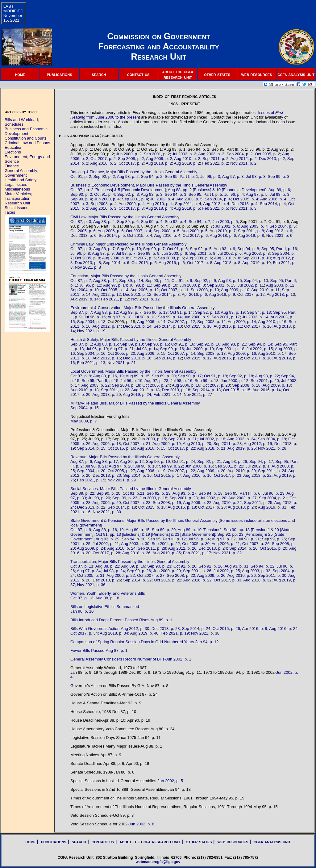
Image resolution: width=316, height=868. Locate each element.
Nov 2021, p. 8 (88, 267)
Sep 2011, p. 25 (258, 503)
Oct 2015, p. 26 (226, 629)
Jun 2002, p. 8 (141, 824)
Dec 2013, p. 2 (272, 159)
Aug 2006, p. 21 (226, 544)
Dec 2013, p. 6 (83, 235)
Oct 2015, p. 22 (167, 580)
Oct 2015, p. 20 (274, 548)
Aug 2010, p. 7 (223, 231)
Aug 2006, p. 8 (115, 258)
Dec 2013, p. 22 (91, 507)
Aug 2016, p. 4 (167, 235)
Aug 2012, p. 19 (258, 444)
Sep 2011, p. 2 (216, 159)
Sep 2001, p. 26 (197, 571)
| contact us (100, 842)
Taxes (10, 212)
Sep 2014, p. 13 (206, 390)
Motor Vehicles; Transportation (18, 196)
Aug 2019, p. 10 (256, 263)
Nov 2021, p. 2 (243, 163)
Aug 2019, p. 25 (242, 448)
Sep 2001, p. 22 (229, 466)
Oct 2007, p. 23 (137, 503)
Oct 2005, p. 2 (268, 154)
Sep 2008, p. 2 (131, 159)
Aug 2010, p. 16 (272, 322)
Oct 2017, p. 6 (195, 235)
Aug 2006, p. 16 (186, 385)
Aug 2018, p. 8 (227, 263)
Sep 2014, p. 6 (116, 263)
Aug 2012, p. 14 (107, 326)
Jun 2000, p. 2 (128, 154)
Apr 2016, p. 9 (255, 629)
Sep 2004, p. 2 (240, 154)
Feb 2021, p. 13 (91, 363)
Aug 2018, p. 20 (107, 394)
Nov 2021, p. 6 (279, 235)
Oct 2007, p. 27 (151, 575)
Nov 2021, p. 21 (122, 363)
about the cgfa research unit (178, 74)
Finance (12, 166)
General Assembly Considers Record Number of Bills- (118, 659)
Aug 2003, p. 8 (257, 253)
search (99, 74)
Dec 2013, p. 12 (137, 294)
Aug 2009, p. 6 (199, 258)
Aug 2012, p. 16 (107, 358)
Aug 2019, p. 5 (187, 208)
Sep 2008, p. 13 (211, 353)
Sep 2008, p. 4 (104, 204)
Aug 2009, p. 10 (235, 290)
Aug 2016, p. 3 (103, 208)
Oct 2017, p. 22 (181, 448)
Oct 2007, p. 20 (216, 385)
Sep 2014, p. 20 (243, 548)
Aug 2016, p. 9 (222, 294)
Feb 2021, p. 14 (167, 394)
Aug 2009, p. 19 (167, 444)
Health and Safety (21, 180)
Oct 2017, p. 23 (228, 475)
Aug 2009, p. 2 (159, 159)
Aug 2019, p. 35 (167, 553)
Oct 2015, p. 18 (152, 507)
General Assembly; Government (21, 173)
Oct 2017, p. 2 (131, 163)
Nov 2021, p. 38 (205, 633)
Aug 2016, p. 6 (172, 263)
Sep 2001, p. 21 (182, 439)
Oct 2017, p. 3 (131, 208)
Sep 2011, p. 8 (251, 231)
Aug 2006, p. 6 (111, 231)
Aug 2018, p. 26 (136, 553)
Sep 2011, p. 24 (272, 471)
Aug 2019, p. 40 (144, 633)
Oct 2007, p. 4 (139, 231)
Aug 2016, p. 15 (151, 448)
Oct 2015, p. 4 (140, 235)
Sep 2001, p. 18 (230, 349)
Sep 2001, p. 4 (135, 199)
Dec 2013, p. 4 (245, 204)
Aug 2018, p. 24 (242, 507)
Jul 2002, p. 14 (255, 317)
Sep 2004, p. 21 (273, 498)
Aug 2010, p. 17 (272, 353)
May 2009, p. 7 (84, 421)
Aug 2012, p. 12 (107, 294)
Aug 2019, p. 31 (272, 507)
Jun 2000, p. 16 (199, 466)
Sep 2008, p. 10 (205, 290)
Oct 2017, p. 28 (106, 553)
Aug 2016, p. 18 (182, 507)
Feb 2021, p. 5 (215, 208)
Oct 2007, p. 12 (181, 322)
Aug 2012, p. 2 (244, 159)
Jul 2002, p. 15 (260, 349)
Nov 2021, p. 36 (91, 585)
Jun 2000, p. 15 (152, 439)
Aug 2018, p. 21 (211, 448)
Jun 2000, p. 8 (192, 285)
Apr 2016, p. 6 (194, 294)
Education (14, 147)
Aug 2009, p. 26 (211, 575)
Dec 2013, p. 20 (107, 475)
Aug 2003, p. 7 (254, 226)
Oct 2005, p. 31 (91, 575)
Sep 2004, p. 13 (91, 322)
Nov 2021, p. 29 (122, 480)
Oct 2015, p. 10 (198, 326)
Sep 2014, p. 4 (273, 204)
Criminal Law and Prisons (27, 143)
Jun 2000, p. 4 (107, 199)
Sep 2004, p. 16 (91, 353)
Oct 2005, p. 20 (121, 353)
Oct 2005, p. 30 (196, 544)
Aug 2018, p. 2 (159, 163)
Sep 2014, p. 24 (196, 629)
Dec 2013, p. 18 (176, 390)
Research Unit (17, 203)
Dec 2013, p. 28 (166, 629)
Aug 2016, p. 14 (267, 390)
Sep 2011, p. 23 (227, 444)
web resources (256, 74)
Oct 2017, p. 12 (251, 294)
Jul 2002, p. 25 (227, 571)
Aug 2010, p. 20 (197, 444)
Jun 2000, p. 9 (197, 317)
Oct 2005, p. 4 (246, 199)
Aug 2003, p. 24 (241, 439)
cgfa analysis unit (296, 74)
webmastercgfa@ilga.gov (158, 862)
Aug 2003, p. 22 (95, 385)
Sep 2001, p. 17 (226, 317)
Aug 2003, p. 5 (189, 199)
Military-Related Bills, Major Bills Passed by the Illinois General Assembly (135, 403)
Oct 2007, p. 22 (181, 471)
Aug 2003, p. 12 (280, 285)
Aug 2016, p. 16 (197, 475)
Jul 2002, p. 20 (213, 498)
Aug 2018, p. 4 (159, 208)
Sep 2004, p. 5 (283, 226)
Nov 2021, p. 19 (91, 331)
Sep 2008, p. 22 (181, 575)
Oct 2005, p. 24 (156, 385)
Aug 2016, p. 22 (197, 580)
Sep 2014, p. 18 (122, 507)
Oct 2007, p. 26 (256, 544)
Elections (13, 152)
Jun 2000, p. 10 (200, 349)
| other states (196, 842)
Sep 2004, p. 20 (91, 471)
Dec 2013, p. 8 (88, 263)
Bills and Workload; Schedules (22, 122)
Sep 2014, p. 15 (91, 448)
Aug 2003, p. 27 (243, 498)
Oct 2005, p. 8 (87, 258)
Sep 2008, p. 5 (166, 231)
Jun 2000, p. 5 (225, 222)
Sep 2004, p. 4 (218, 199)
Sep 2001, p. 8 (202, 253)
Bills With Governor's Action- (96, 629)
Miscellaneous (17, 189)
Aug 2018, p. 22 (257, 475)
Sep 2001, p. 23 (184, 498)
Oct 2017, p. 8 (200, 263)
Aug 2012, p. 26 (182, 548)
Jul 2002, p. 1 (257, 466)
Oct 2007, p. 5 (143, 258)
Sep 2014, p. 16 (137, 475)
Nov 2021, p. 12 (145, 299)
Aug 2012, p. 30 (135, 629)
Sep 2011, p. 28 (152, 548)
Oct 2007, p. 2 (103, 159)
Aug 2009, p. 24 (91, 548)
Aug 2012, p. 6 (279, 231)
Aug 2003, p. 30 (135, 544)
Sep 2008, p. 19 (167, 503)
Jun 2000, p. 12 (235, 381)
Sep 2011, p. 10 (256, 258)
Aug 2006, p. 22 (121, 575)
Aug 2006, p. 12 (144, 290)
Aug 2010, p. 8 (227, 258)
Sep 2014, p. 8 (167, 294)
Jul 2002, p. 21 (106, 544)
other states (217, 74)
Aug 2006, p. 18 (107, 444)
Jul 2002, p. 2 (184, 154)
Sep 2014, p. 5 (112, 235)
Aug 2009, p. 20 (211, 471)
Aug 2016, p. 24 (283, 629)
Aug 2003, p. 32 (256, 571)
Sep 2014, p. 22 (137, 580)
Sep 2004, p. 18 (126, 385)
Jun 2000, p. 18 (153, 498)
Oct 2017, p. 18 (258, 358)
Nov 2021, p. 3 (243, 208)
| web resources (230, 842)
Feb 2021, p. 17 (197, 553)
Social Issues (17, 208)
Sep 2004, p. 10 (85, 290)
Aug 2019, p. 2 (187, 163)
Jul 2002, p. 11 (251, 285)
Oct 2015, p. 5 (144, 263)
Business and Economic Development (26, 131)
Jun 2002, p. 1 (178, 659)
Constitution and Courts (26, 138)
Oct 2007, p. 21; (138, 444)
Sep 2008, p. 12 (211, 322)
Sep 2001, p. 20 (265, 381)
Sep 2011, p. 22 (115, 390)
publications (60, 74)
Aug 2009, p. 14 (242, 322)
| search (76, 842)
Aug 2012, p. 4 (216, 204)
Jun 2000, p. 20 (167, 571)
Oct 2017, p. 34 (84, 633)
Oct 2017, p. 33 (228, 580)
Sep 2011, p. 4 (188, 204)
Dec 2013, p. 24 (213, 548)
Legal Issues (16, 185)
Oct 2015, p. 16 (121, 448)
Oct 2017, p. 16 (258, 326)
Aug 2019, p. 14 (85, 299)
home (20, 74)
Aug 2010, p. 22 (227, 503)
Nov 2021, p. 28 (272, 448)
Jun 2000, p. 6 (174, 253)
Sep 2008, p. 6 (171, 258)
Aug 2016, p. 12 (228, 358)
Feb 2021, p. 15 (91, 480)
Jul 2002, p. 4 (162, 199)
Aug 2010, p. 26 (242, 575)
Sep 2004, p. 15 (85, 408)
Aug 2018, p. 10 (281, 294)
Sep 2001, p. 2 (157, 154)
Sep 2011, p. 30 (272, 575)
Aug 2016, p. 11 (228, 326)
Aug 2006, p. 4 (273, 199)
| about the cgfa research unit (147, 842)
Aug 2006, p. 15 (151, 353)
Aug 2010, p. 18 (85, 390)
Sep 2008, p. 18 (246, 385)
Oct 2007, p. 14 (181, 353)
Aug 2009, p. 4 (132, 204)
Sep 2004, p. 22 (166, 544)
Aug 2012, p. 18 (145, 390)
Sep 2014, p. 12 (168, 358)
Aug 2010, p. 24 (121, 548)
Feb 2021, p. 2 (215, 163)
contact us (138, 74)
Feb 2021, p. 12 (115, 299)
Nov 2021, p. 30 (107, 512)
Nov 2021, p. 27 (198, 394)
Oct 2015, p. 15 (237, 390)
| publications (51, 842)
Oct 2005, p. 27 (121, 471)
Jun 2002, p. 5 (170, 781)
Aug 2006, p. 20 (107, 503)
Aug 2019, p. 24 (137, 394)
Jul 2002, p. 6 (227, 226)
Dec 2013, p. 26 (107, 580)
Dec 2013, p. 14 (137, 326)
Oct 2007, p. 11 (175, 290)
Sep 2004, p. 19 (272, 439)
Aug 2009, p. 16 (242, 353)
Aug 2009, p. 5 (195, 231)
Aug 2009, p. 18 (276, 385)
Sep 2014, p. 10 (168, 326)
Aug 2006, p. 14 (151, 322)
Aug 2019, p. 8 (251, 235)
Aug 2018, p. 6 (223, 235)
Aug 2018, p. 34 (114, 633)
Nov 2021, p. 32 (227, 553)
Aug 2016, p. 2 (103, 163)
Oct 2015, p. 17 (167, 475)
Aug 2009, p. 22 (197, 503)
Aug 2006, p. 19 (151, 471)
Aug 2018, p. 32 (257, 580)
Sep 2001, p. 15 (221, 285)
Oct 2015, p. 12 (198, 358)
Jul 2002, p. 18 (212, 439)
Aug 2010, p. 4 (160, 204)
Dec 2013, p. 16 (137, 358)
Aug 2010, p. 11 (265, 290)
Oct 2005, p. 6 (83, 231)
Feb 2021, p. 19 (175, 633)
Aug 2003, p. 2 (211, 154)
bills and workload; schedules (91, 135)
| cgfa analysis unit (269, 842)
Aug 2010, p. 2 (187, 159)
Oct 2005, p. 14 (115, 290)
